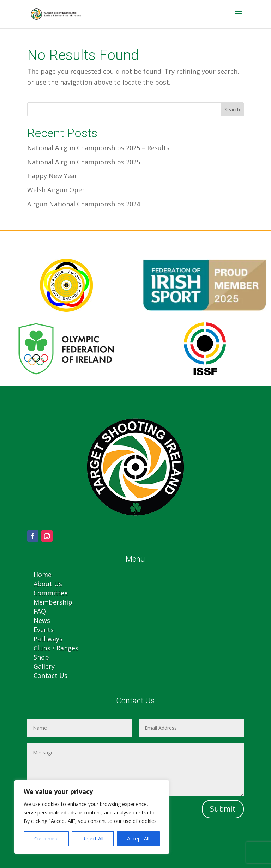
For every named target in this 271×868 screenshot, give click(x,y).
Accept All (138, 839)
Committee (51, 593)
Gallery (44, 666)
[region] (92, 817)
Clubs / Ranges (56, 648)
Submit (223, 809)
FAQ (40, 611)
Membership (53, 602)
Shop (41, 657)
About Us (48, 584)
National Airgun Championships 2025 (84, 162)
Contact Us (50, 675)
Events (44, 630)
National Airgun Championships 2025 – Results (98, 148)
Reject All (93, 839)
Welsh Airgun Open (56, 190)
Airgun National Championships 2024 (84, 204)
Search (232, 110)
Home (43, 575)
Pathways (48, 639)
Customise (46, 839)
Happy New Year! (53, 176)
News (42, 620)
